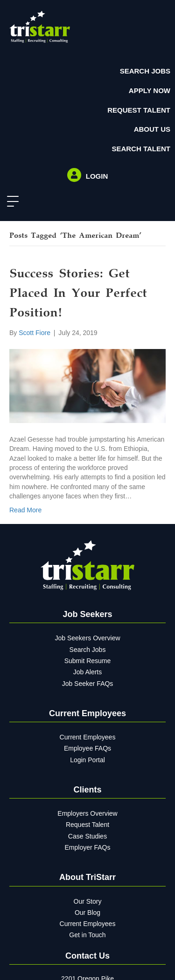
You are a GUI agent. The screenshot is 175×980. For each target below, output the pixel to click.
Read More (25, 510)
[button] (10, 202)
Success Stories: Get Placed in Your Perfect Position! (78, 294)
